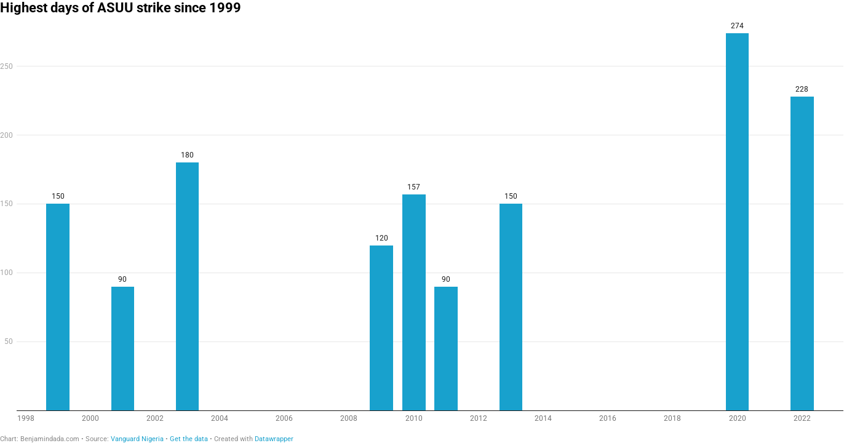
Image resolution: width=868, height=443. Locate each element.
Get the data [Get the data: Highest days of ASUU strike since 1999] (189, 439)
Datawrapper (274, 439)
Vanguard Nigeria (137, 439)
